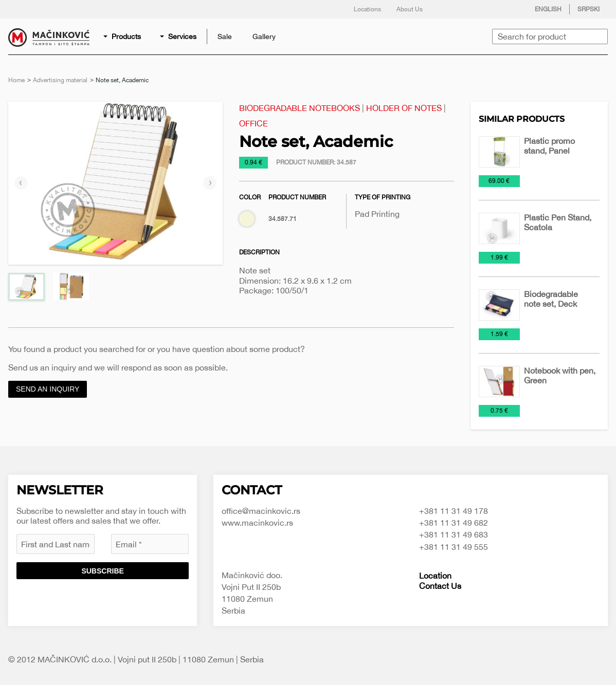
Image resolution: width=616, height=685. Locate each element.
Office (253, 123)
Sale (225, 36)
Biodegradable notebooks (300, 108)
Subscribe (102, 571)
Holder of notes (404, 108)
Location (435, 576)
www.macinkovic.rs (257, 523)
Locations (367, 9)
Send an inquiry (48, 389)
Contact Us (440, 586)
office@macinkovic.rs (261, 511)
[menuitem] (123, 36)
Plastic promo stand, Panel (549, 146)
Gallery (264, 36)
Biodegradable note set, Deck (551, 299)
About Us (410, 9)
